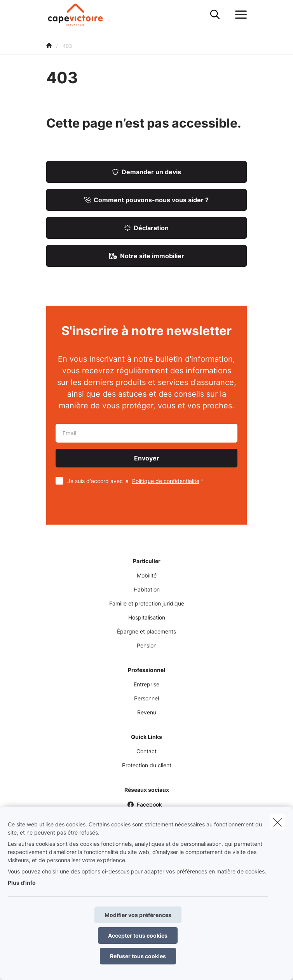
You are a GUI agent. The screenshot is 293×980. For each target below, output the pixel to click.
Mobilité (147, 575)
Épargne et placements (146, 631)
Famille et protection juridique (147, 603)
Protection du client (147, 765)
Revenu (147, 712)
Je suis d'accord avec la (137, 481)
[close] (277, 822)
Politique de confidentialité (166, 481)
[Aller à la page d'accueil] (80, 15)
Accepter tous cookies (138, 935)
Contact (146, 751)
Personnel (146, 698)
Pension (147, 645)
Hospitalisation (147, 617)
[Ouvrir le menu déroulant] (239, 15)
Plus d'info (22, 883)
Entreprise (146, 684)
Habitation (147, 589)
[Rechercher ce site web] (215, 15)
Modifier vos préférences (138, 915)
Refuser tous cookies (138, 956)
